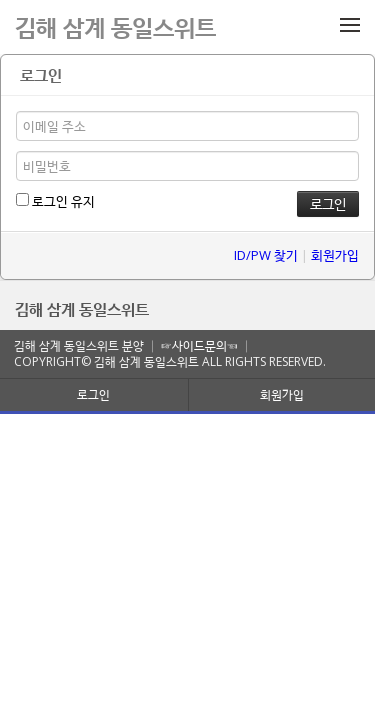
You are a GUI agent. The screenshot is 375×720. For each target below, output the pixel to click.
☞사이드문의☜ (199, 345)
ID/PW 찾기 (266, 255)
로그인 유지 (55, 201)
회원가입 (335, 255)
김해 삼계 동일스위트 (82, 309)
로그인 (93, 394)
